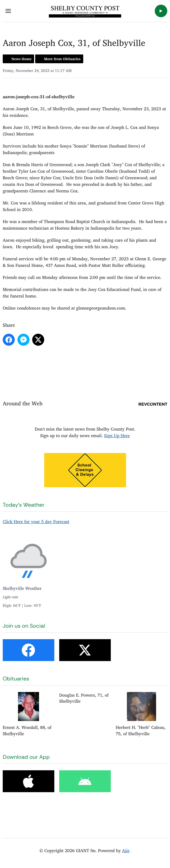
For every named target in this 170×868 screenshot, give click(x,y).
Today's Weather (24, 505)
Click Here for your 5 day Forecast (36, 521)
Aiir (126, 850)
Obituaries (16, 679)
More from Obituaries (62, 59)
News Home (21, 59)
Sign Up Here (117, 436)
